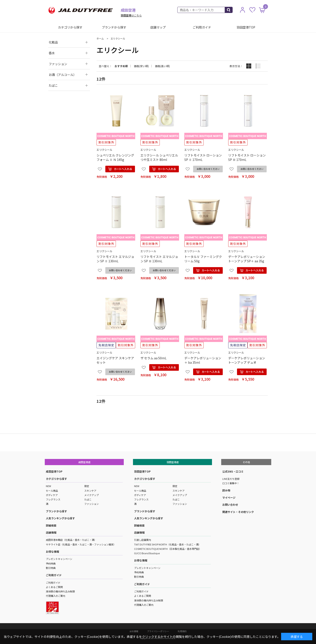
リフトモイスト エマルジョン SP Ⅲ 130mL (159, 259)
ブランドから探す (114, 27)
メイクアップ (92, 495)
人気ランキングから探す (60, 518)
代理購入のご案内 (56, 596)
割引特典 (51, 568)
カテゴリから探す (70, 27)
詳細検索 (51, 525)
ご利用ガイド (202, 27)
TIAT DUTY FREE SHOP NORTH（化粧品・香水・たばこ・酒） (167, 544)
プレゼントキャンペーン (59, 559)
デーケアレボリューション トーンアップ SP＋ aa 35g (247, 259)
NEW (48, 486)
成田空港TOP (54, 471)
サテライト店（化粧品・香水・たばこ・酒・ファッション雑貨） (81, 544)
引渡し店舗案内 (143, 540)
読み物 (226, 490)
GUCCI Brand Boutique (147, 553)
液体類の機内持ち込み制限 (60, 591)
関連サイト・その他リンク (238, 512)
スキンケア (90, 491)
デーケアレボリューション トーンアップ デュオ (247, 360)
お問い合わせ (230, 505)
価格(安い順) (141, 66)
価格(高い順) (162, 66)
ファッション (92, 504)
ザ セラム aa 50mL (154, 358)
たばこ (88, 499)
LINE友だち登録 (231, 479)
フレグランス (53, 499)
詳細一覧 (258, 66)
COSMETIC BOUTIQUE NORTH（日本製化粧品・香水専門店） (168, 549)
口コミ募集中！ (231, 483)
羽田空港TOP (246, 27)
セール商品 (52, 491)
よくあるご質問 (54, 587)
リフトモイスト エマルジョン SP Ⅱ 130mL (115, 259)
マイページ (229, 497)
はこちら (131, 15)
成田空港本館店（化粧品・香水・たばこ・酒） (71, 540)
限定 (87, 486)
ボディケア (52, 495)
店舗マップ (158, 27)
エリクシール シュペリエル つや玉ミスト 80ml (159, 157)
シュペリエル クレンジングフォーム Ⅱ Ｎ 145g (115, 157)
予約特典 (51, 563)
